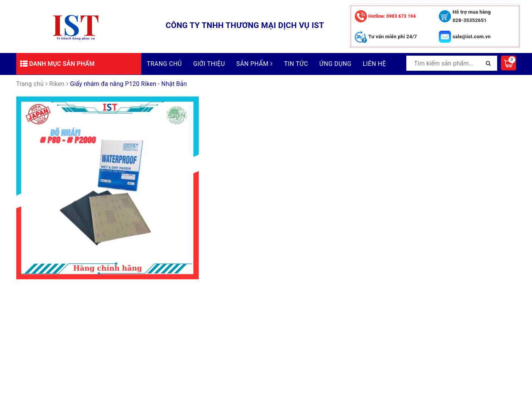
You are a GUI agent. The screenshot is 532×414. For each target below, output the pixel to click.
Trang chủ (165, 64)
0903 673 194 (392, 16)
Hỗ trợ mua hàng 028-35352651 (472, 16)
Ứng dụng (335, 64)
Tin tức (296, 64)
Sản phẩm (254, 64)
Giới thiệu (209, 64)
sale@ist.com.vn (472, 37)
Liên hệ (374, 64)
